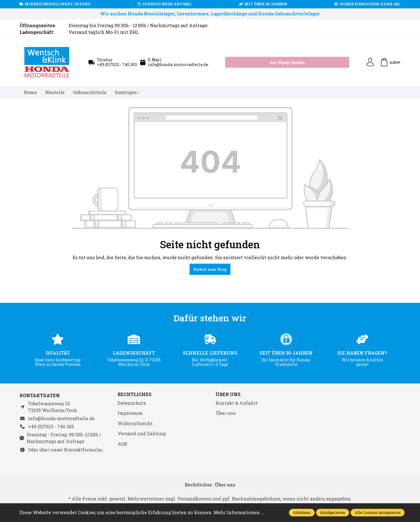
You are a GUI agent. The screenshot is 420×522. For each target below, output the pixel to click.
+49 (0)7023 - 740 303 (117, 65)
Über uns (228, 394)
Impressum (130, 413)
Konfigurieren (333, 512)
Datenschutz (132, 403)
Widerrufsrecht (135, 423)
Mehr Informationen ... (239, 512)
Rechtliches (135, 394)
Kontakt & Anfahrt (237, 403)
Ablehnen (302, 512)
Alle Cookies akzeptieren (378, 512)
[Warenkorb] (390, 62)
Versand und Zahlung (142, 433)
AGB (122, 444)
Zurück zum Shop (210, 269)
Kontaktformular (83, 450)
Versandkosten (194, 499)
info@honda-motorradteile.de (178, 65)
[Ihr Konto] (370, 62)
